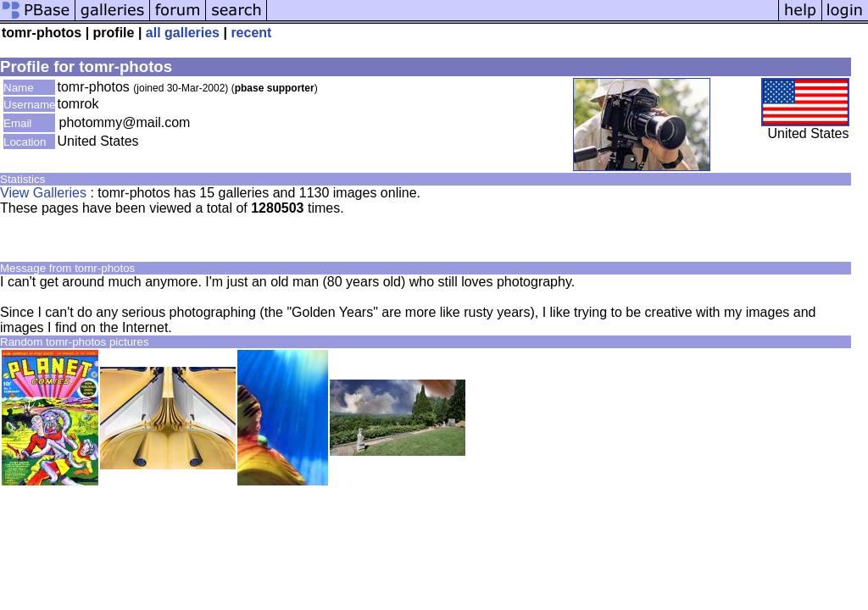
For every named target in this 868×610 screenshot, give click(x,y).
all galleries (183, 33)
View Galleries (43, 193)
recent (251, 33)
